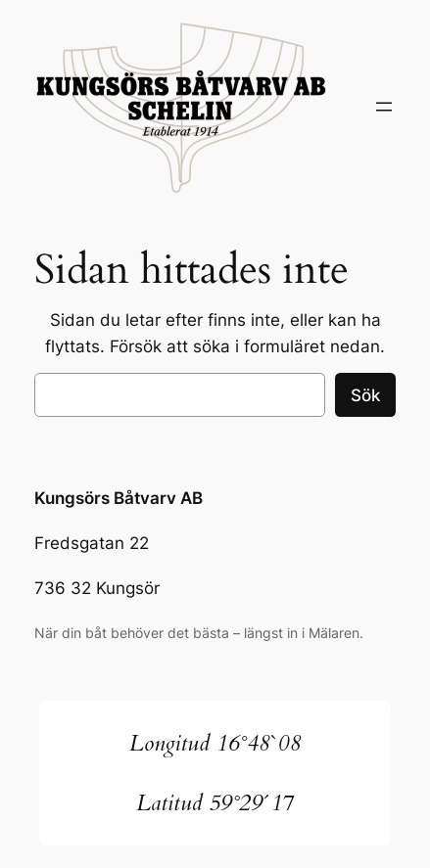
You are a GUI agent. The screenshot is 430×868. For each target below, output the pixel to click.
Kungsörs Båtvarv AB (119, 498)
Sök (365, 395)
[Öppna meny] (384, 107)
